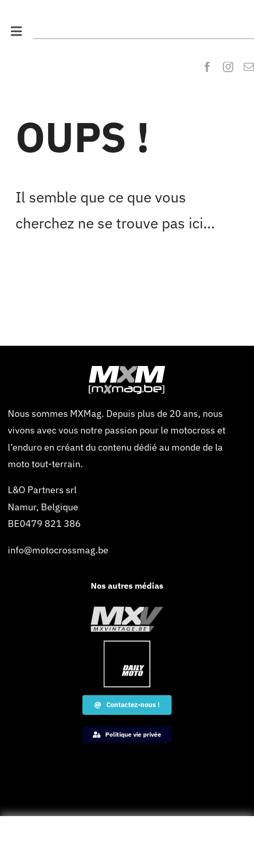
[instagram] (228, 67)
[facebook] (207, 67)
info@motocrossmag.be (58, 550)
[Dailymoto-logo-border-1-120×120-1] (127, 645)
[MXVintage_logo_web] (127, 611)
